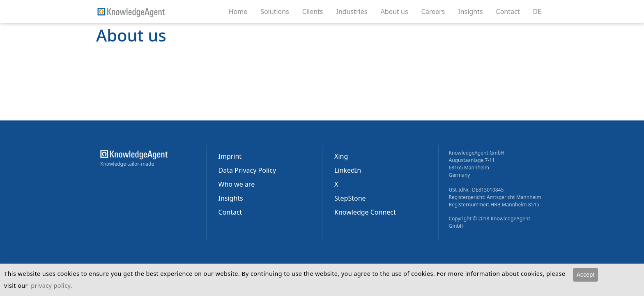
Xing (341, 156)
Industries (355, 11)
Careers (437, 11)
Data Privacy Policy (247, 170)
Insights (474, 11)
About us (397, 11)
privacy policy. (52, 286)
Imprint (230, 156)
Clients (316, 11)
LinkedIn (348, 170)
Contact (511, 11)
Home (238, 12)
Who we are (237, 184)
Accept (585, 275)
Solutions (278, 11)
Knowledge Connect (365, 212)
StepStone (350, 198)
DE (537, 12)
